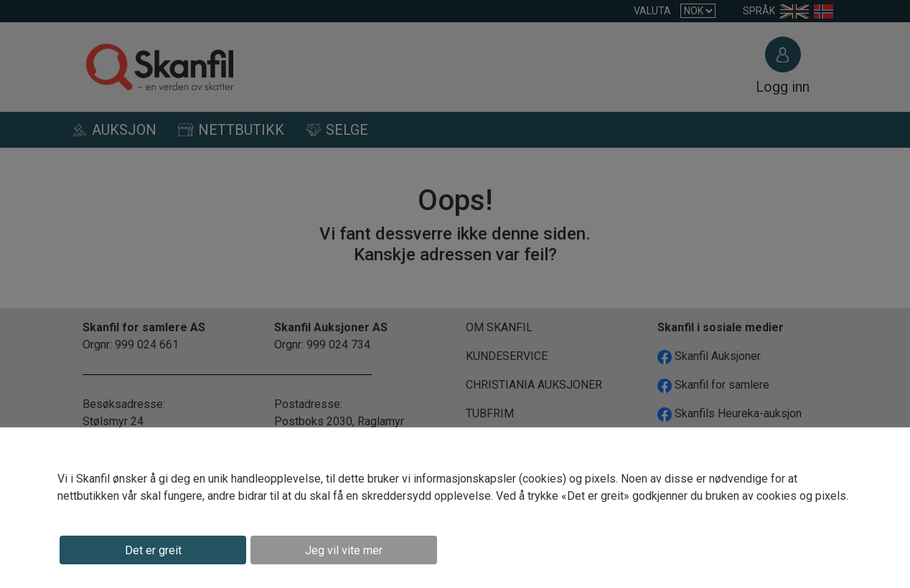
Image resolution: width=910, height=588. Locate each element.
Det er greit (153, 550)
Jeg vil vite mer (344, 550)
